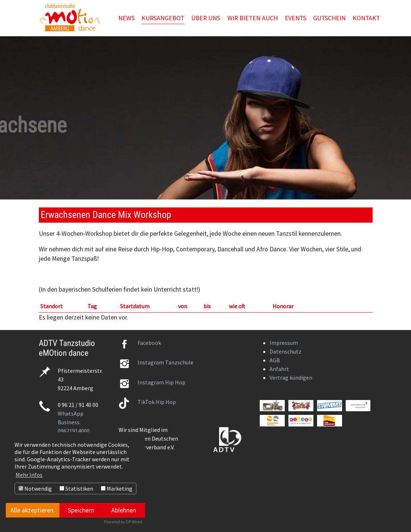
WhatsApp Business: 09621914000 (74, 422)
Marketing (117, 488)
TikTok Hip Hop (157, 402)
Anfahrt (279, 369)
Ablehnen (124, 510)
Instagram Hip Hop (161, 382)
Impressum (284, 343)
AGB (275, 360)
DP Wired (134, 522)
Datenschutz (285, 351)
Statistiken (76, 488)
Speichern (81, 510)
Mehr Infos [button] (29, 475)
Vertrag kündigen (291, 378)
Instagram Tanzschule (165, 362)
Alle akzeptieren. (33, 510)
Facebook (149, 343)
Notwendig (35, 488)
